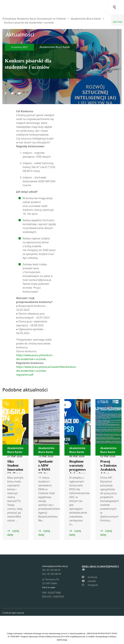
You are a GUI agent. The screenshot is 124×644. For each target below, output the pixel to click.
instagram (90, 585)
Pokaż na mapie (49, 587)
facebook (90, 577)
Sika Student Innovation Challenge (15, 467)
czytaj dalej (13, 533)
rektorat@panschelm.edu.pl (55, 566)
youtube (89, 581)
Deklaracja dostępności (100, 568)
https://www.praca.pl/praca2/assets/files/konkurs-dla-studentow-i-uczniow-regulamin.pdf (46, 371)
